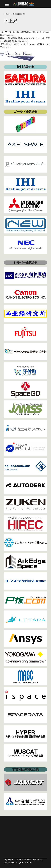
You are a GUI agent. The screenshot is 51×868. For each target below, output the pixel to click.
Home (7, 14)
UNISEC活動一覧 (19, 14)
